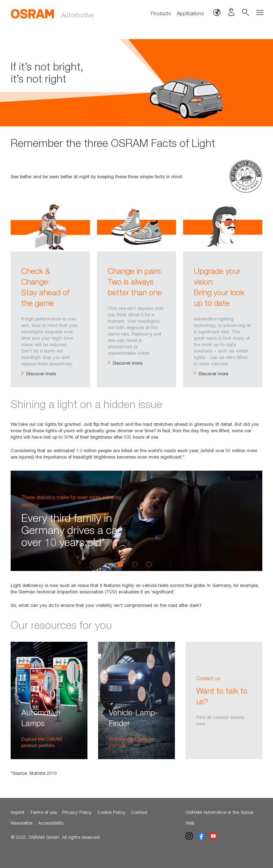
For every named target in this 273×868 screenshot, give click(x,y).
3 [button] (149, 564)
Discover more (39, 374)
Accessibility (51, 823)
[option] (136, 83)
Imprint (18, 812)
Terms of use (43, 812)
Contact (139, 812)
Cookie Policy (111, 812)
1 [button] (121, 564)
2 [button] (135, 564)
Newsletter (22, 823)
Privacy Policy (77, 812)
